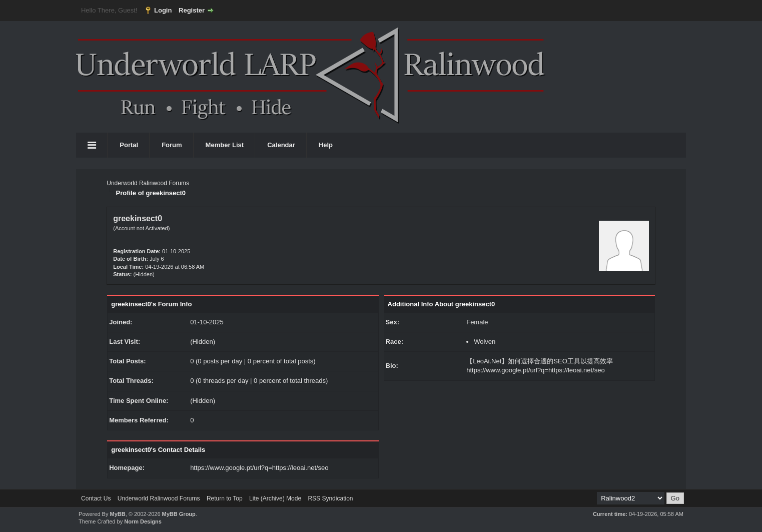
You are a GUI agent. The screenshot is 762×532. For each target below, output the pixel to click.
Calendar (281, 145)
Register (192, 10)
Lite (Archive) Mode (275, 498)
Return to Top (225, 498)
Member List (225, 145)
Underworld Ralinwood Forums (148, 183)
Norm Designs (143, 521)
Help (326, 145)
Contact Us (96, 498)
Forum (172, 145)
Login (163, 10)
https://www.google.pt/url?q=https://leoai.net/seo (259, 468)
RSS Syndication (330, 498)
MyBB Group (179, 514)
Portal (129, 145)
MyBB (117, 514)
